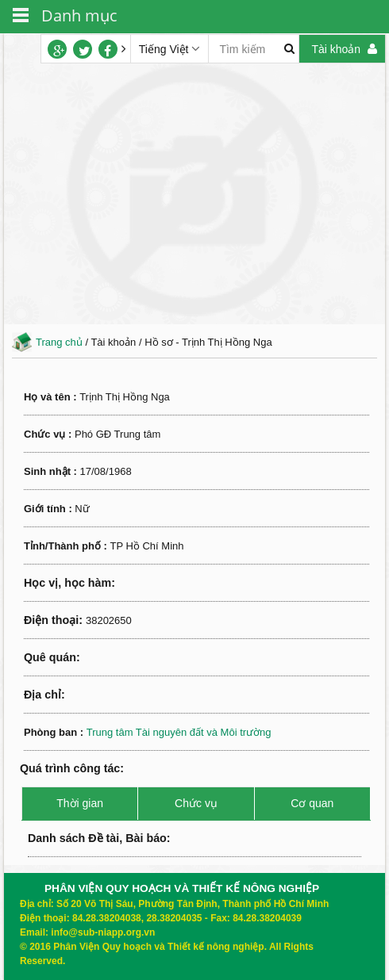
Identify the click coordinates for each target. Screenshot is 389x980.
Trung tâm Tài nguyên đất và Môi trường (179, 732)
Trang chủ (59, 342)
